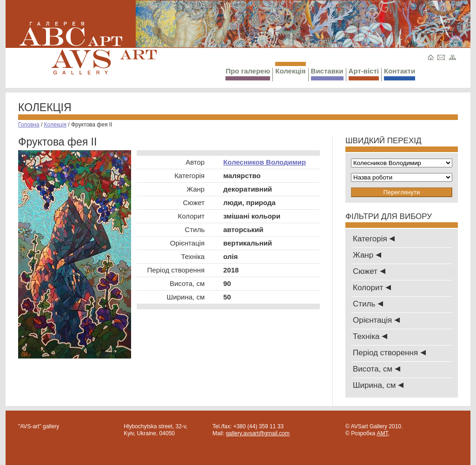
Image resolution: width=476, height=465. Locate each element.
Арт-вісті (364, 74)
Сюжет (369, 271)
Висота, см (377, 369)
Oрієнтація (376, 320)
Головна (29, 125)
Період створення (389, 353)
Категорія (374, 239)
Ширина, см (378, 385)
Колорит (372, 288)
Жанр (367, 255)
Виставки (327, 74)
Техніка (370, 336)
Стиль (368, 304)
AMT (382, 433)
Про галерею (248, 74)
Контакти (400, 74)
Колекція (290, 68)
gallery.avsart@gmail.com (258, 433)
